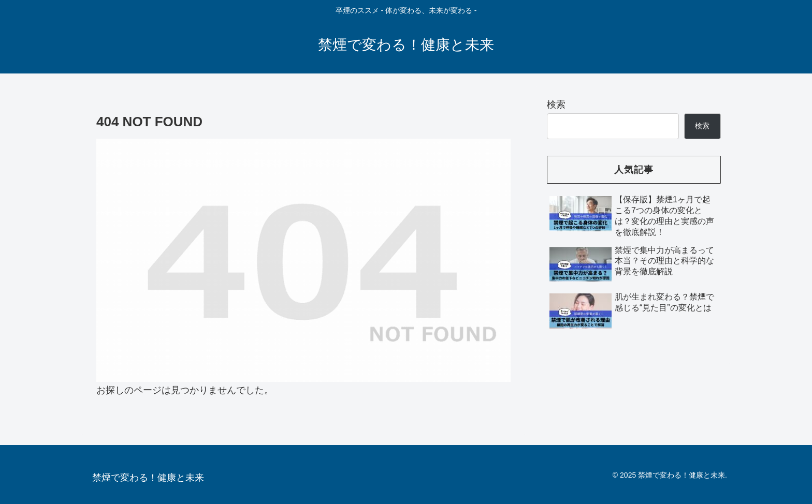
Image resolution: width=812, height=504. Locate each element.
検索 (556, 105)
